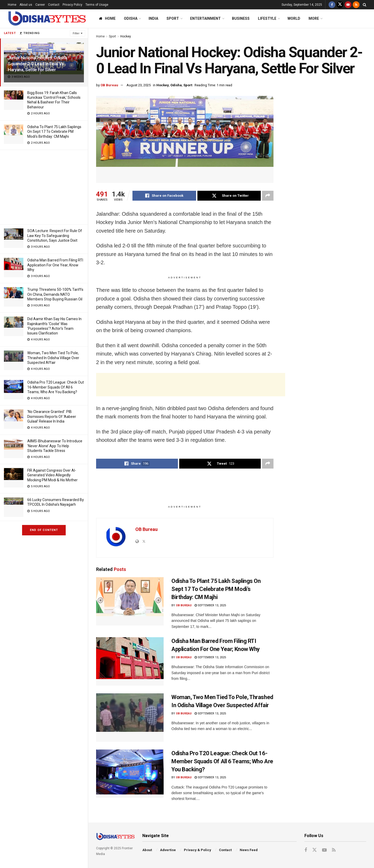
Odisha (131, 18)
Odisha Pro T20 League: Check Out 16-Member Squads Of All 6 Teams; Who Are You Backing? (56, 387)
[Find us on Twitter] (340, 5)
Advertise (168, 850)
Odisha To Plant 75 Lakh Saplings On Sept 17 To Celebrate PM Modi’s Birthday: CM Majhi (54, 131)
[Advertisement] (44, 186)
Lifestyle (267, 18)
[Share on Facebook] (164, 196)
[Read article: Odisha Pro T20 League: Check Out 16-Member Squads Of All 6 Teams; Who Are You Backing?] (130, 774)
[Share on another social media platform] (268, 196)
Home (12, 5)
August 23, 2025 (139, 85)
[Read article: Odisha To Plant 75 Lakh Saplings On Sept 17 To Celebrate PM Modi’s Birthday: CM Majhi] (130, 601)
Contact (54, 5)
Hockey (126, 36)
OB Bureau (109, 85)
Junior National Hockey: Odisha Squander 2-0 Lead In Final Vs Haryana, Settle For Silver (37, 64)
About (147, 850)
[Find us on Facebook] (332, 5)
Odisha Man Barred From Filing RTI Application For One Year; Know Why (55, 265)
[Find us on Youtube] (348, 5)
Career (40, 5)
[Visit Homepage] (47, 19)
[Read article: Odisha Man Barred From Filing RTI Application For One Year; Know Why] (130, 661)
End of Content (44, 530)
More (314, 18)
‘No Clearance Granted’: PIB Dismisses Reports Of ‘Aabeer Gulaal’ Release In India (52, 416)
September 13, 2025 (210, 605)
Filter (76, 33)
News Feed (249, 850)
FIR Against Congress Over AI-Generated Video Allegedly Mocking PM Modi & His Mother (52, 475)
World (294, 18)
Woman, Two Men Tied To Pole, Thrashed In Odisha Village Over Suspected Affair (53, 358)
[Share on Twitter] (229, 196)
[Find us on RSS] (356, 5)
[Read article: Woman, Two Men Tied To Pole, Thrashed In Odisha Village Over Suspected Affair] (130, 718)
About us (26, 5)
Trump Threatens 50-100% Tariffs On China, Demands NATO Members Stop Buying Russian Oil (55, 294)
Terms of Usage (97, 5)
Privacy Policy (72, 5)
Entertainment (205, 18)
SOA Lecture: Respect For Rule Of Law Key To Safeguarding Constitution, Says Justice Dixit (55, 235)
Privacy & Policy (198, 850)
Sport (173, 18)
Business (241, 18)
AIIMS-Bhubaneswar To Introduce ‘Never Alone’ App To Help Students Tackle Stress (55, 446)
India (153, 18)
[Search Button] (365, 5)
